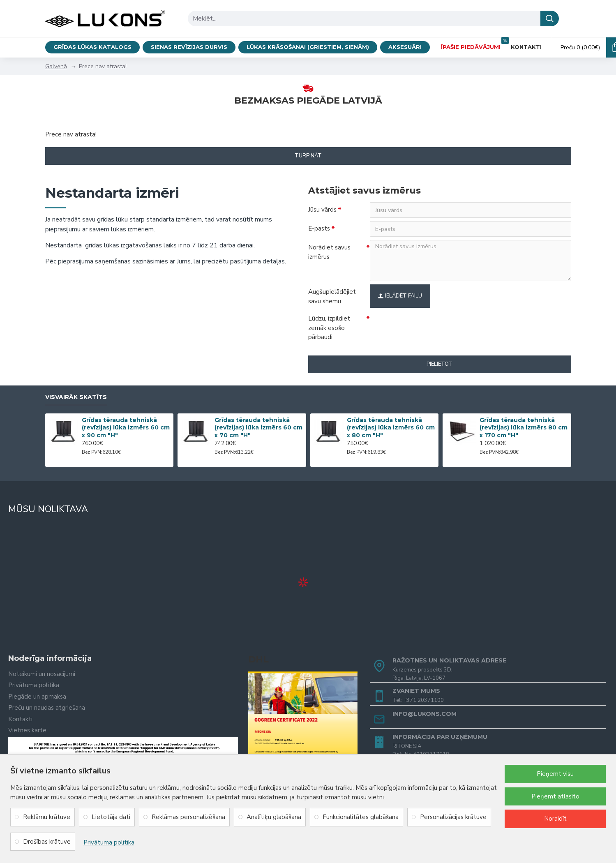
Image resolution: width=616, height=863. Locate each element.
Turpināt (308, 156)
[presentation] (427, 326)
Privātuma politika (109, 842)
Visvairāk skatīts (76, 397)
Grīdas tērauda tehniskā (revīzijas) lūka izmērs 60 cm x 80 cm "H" (391, 427)
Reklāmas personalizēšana (188, 817)
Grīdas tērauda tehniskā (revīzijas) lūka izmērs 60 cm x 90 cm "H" (126, 427)
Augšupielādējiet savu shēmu (332, 297)
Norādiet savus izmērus (329, 252)
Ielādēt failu (400, 296)
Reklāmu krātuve (47, 817)
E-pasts (319, 228)
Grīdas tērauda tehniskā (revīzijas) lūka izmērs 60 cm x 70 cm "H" (258, 427)
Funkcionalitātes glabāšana (361, 817)
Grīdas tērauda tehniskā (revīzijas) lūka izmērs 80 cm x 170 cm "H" (524, 427)
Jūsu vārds (322, 210)
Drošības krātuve (47, 842)
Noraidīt (555, 819)
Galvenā (56, 66)
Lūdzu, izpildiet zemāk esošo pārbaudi (329, 328)
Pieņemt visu (555, 774)
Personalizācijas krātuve (453, 817)
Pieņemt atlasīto (555, 796)
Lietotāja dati (111, 817)
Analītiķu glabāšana (274, 817)
